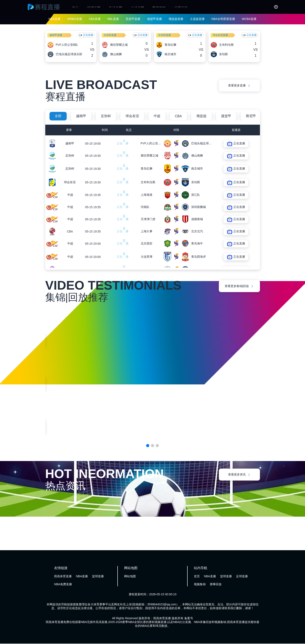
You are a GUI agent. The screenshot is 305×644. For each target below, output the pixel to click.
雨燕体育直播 (63, 577)
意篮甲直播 (133, 19)
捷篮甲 (226, 116)
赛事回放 (181, 7)
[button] (148, 446)
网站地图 (130, 577)
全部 (58, 116)
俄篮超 (201, 116)
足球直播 (137, 7)
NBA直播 (94, 7)
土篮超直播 (197, 19)
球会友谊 (132, 116)
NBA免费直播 (63, 585)
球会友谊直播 (220, 35)
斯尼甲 (251, 116)
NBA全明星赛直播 (223, 19)
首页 (75, 7)
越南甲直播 (56, 35)
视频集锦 (159, 7)
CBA (178, 116)
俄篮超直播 (176, 19)
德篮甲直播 (154, 19)
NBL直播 (113, 19)
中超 (157, 116)
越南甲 (81, 116)
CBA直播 (95, 19)
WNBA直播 (75, 19)
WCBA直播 (249, 19)
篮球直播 (116, 7)
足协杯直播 (110, 35)
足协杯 (106, 116)
